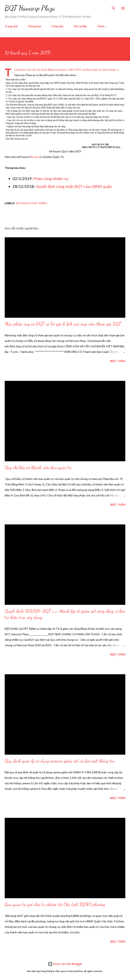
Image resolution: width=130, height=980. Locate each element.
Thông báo (34, 26)
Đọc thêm (118, 361)
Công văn (57, 26)
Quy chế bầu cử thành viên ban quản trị (38, 467)
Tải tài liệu (80, 26)
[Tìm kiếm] (114, 7)
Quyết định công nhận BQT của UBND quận (74, 186)
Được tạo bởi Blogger (65, 964)
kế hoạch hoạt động (31, 203)
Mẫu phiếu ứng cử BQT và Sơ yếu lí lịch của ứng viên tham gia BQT (63, 324)
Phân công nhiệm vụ (51, 178)
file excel (35, 157)
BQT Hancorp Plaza (30, 8)
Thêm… (102, 26)
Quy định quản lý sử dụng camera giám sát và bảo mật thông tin (60, 761)
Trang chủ (11, 26)
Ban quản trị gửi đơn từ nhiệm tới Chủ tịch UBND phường (55, 904)
